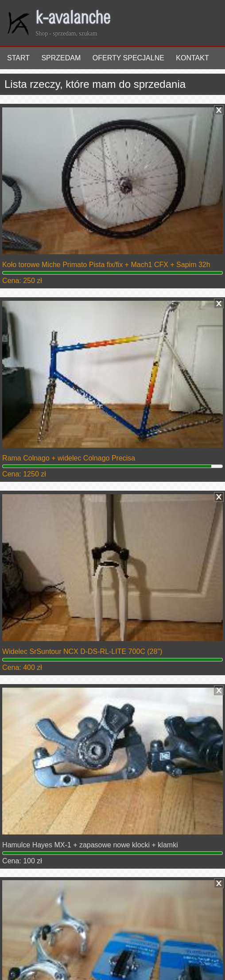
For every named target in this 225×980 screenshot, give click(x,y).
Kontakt (192, 58)
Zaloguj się (26, 949)
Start (18, 58)
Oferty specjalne (128, 58)
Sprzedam (61, 58)
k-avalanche (73, 20)
